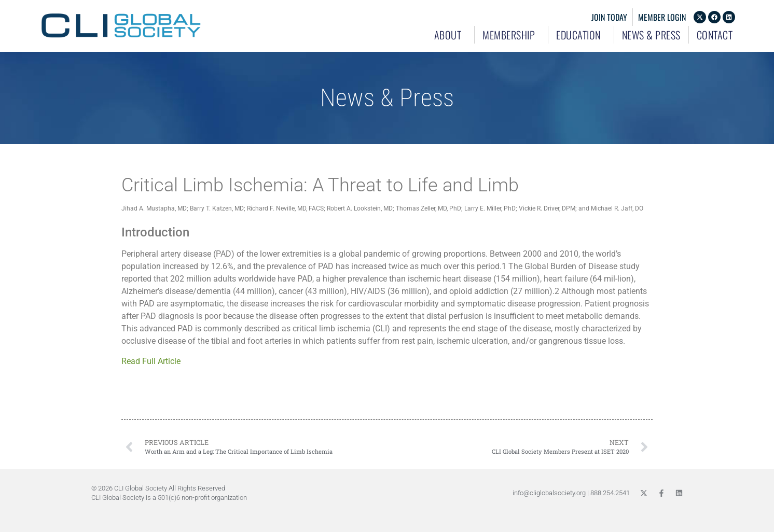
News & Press (651, 35)
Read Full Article (154, 361)
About (451, 35)
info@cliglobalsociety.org (549, 493)
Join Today (609, 17)
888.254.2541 (610, 493)
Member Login (662, 17)
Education (581, 35)
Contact (715, 35)
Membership (511, 35)
